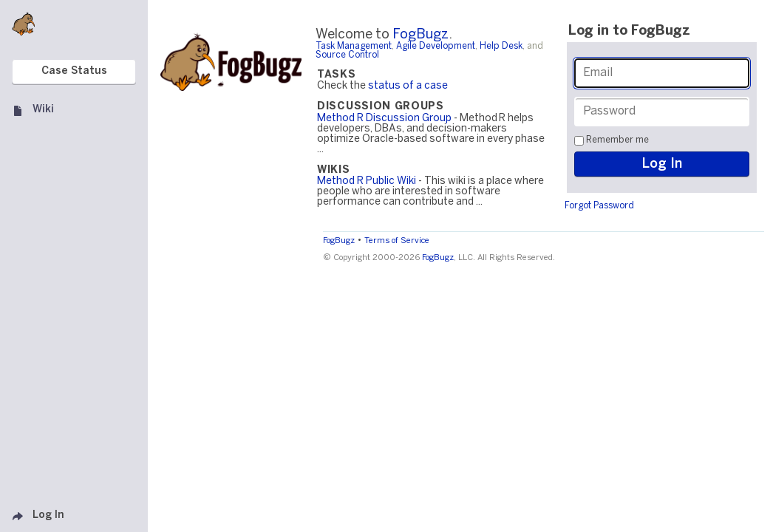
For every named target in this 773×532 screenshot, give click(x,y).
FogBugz (420, 35)
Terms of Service (397, 241)
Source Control (347, 55)
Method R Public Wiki (367, 181)
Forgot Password (599, 206)
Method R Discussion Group (384, 119)
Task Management (354, 46)
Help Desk (501, 46)
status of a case (408, 86)
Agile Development (436, 46)
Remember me (617, 140)
